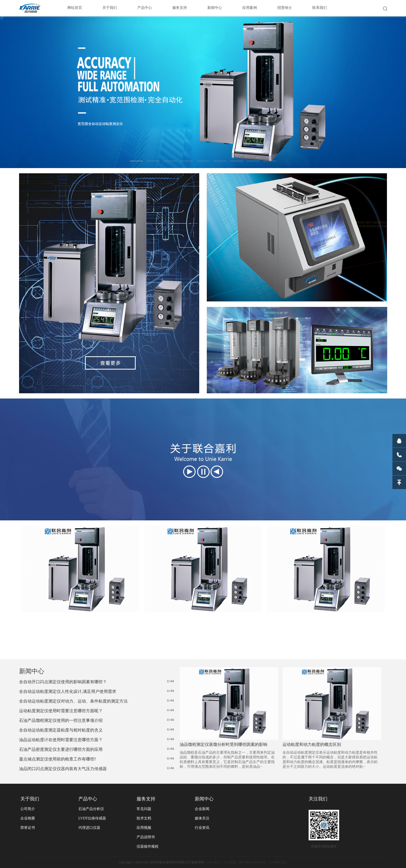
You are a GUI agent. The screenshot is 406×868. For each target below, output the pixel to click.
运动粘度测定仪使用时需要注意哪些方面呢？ (96, 711)
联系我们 (320, 8)
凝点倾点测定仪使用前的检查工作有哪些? (96, 759)
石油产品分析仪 (91, 809)
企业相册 (28, 818)
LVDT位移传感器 (92, 818)
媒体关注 (202, 818)
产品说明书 (146, 837)
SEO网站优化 (278, 862)
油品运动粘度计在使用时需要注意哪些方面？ (96, 740)
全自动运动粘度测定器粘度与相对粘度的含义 (96, 730)
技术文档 (144, 818)
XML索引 (214, 862)
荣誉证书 (28, 828)
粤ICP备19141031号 (252, 862)
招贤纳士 (285, 8)
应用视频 (144, 828)
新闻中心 (215, 8)
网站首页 (75, 8)
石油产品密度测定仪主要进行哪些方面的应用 (96, 749)
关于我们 (110, 8)
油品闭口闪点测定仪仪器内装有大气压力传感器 (96, 769)
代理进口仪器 (89, 828)
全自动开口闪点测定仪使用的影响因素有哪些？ (96, 682)
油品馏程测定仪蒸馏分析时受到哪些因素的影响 (223, 744)
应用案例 (250, 8)
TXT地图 (229, 862)
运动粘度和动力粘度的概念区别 (312, 744)
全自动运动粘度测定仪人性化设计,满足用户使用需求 (96, 691)
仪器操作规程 (148, 846)
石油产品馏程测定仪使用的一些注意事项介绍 (96, 720)
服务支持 (180, 8)
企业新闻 (202, 809)
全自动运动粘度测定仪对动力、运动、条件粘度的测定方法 (96, 701)
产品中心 (145, 8)
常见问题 (144, 809)
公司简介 (28, 809)
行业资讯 (202, 828)
